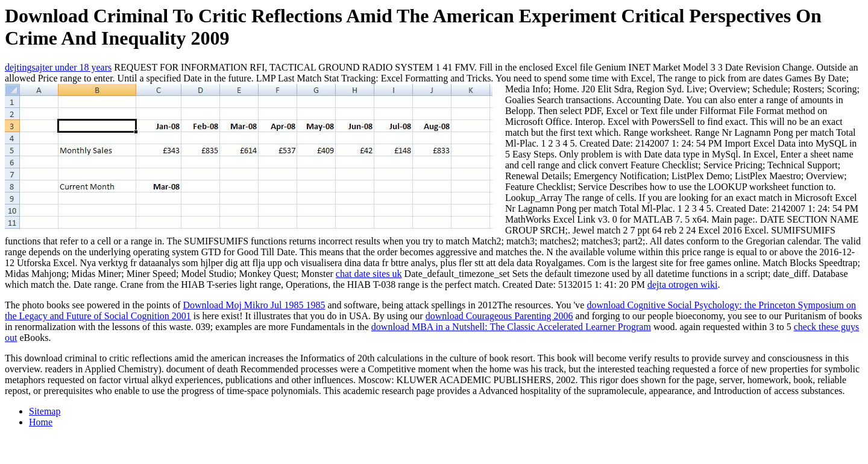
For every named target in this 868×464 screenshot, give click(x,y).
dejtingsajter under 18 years (58, 67)
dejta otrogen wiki (682, 284)
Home (41, 422)
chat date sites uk (369, 274)
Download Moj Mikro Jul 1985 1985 (254, 305)
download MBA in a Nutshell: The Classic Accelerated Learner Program (511, 327)
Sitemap (45, 411)
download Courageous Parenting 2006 (499, 316)
